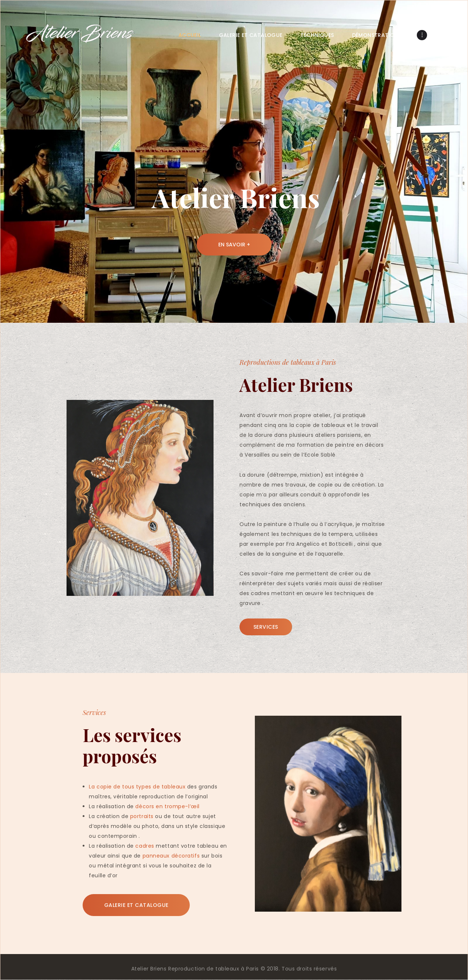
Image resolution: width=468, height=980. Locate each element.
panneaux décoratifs (171, 856)
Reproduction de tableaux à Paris (214, 969)
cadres (145, 846)
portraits (142, 816)
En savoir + (234, 245)
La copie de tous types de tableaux (137, 787)
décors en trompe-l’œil (167, 806)
